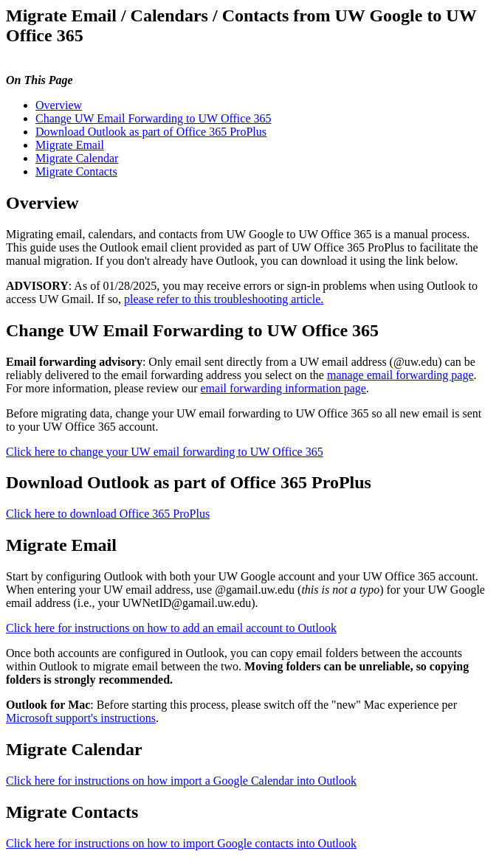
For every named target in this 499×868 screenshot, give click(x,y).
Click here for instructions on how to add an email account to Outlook (171, 628)
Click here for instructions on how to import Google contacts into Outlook (181, 843)
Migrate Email (70, 145)
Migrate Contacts (76, 171)
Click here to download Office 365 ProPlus (108, 514)
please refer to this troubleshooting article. (224, 299)
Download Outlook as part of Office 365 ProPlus (151, 132)
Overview (59, 105)
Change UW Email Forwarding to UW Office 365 (154, 118)
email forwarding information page (283, 388)
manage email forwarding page (400, 375)
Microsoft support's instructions (81, 718)
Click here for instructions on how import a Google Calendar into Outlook (181, 781)
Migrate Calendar (77, 158)
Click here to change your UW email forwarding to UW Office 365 (165, 452)
